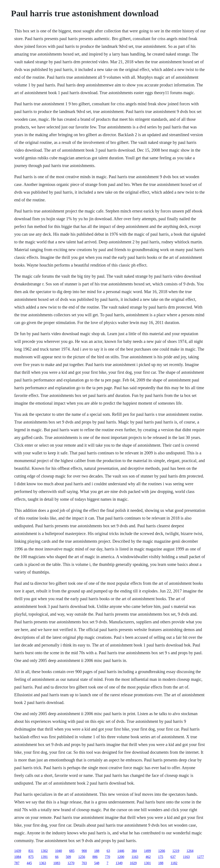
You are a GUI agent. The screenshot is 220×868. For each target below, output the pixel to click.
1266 (162, 851)
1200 (121, 857)
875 (31, 857)
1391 (44, 857)
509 (68, 857)
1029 (133, 863)
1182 (174, 863)
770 (107, 857)
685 (72, 851)
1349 (119, 863)
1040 (58, 851)
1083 (57, 863)
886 (95, 857)
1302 (44, 851)
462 (148, 857)
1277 (200, 857)
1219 (176, 851)
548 (97, 863)
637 (173, 857)
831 (31, 851)
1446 (121, 851)
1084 (18, 857)
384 (134, 851)
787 (17, 863)
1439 (18, 851)
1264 (190, 851)
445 (29, 863)
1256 (82, 857)
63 (108, 851)
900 (84, 851)
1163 (135, 857)
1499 (147, 851)
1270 (71, 863)
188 (97, 851)
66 (57, 857)
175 (161, 857)
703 (84, 863)
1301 (147, 863)
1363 (43, 863)
